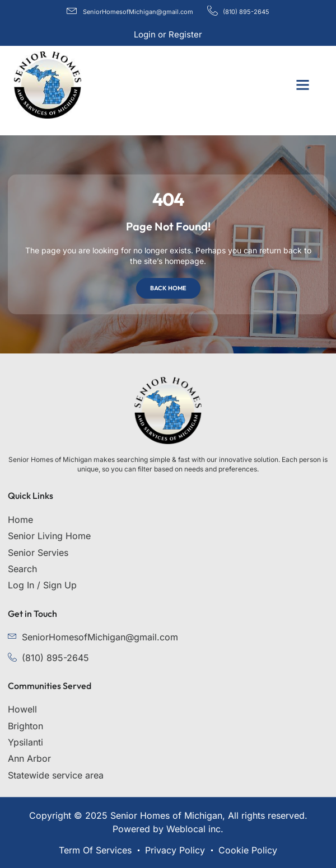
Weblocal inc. (195, 829)
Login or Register (168, 34)
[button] (302, 85)
